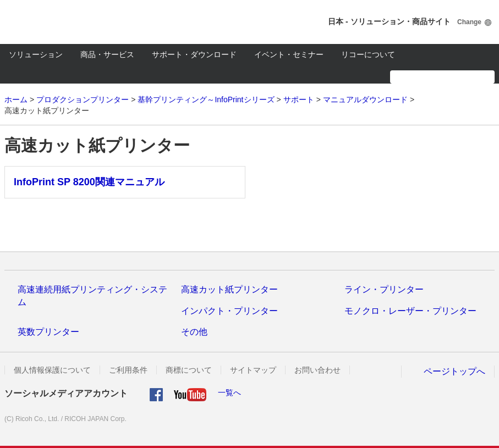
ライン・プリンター (384, 289)
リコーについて (368, 54)
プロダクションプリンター (83, 99)
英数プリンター (48, 332)
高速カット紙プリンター (229, 289)
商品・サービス (107, 54)
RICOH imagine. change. (43, 22)
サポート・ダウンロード (194, 54)
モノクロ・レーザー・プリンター (410, 311)
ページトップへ (454, 371)
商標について (189, 370)
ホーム (16, 99)
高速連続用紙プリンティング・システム (92, 295)
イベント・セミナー (289, 54)
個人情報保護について (52, 370)
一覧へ (229, 392)
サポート (299, 99)
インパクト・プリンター (229, 311)
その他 (194, 332)
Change (469, 22)
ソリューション (36, 54)
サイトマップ (253, 370)
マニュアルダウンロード (365, 99)
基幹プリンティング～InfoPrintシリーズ (206, 99)
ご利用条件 (128, 370)
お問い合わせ (317, 370)
